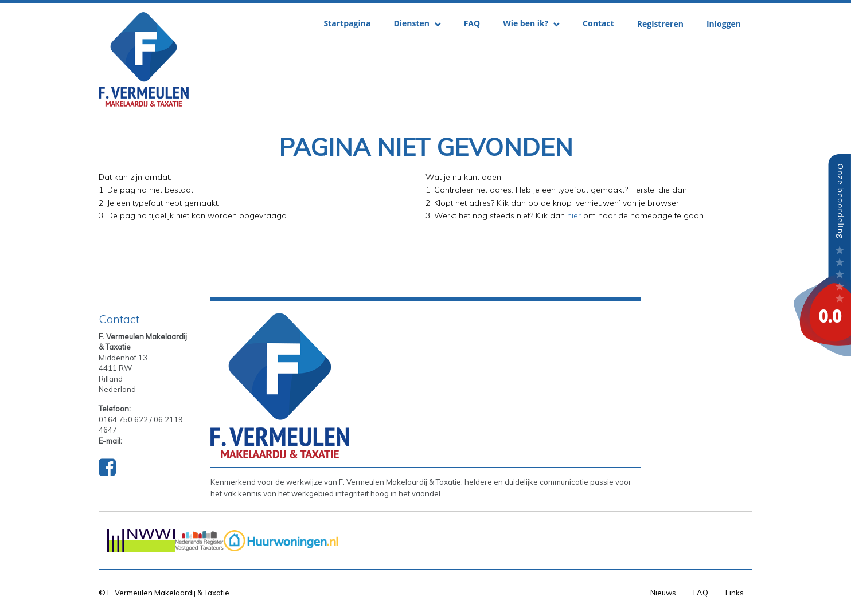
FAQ (472, 23)
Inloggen (724, 24)
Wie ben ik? (531, 23)
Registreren (660, 24)
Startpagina (348, 23)
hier (574, 215)
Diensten (417, 23)
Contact (598, 23)
